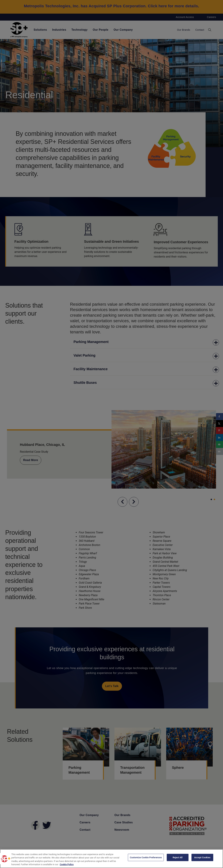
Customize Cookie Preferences (146, 858)
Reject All (178, 858)
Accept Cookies (202, 858)
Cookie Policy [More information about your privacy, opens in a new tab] (67, 864)
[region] (111, 859)
